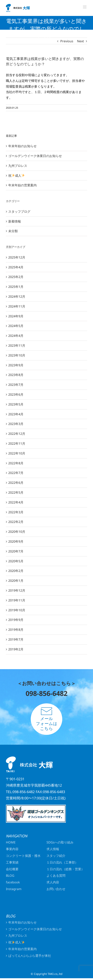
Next (80, 41)
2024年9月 (16, 316)
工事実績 (12, 862)
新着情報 (15, 221)
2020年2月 (16, 571)
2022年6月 (16, 483)
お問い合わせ (56, 889)
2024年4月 (16, 336)
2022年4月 (16, 502)
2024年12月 (17, 296)
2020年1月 (16, 581)
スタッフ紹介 (56, 856)
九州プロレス (18, 166)
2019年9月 (16, 620)
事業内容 (12, 849)
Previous (67, 41)
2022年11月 (17, 443)
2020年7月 (16, 551)
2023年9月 (16, 365)
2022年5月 (16, 492)
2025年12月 (17, 257)
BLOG (10, 876)
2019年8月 (16, 630)
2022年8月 (16, 463)
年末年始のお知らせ (22, 146)
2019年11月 (17, 600)
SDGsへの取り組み (60, 842)
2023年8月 (16, 375)
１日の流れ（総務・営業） (66, 869)
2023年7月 (16, 385)
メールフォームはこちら (47, 719)
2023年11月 (17, 345)
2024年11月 (17, 306)
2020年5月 (16, 561)
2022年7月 (16, 473)
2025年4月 (16, 267)
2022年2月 (16, 522)
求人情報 (53, 849)
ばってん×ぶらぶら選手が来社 (30, 956)
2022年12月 (17, 434)
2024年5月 (16, 326)
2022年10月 (17, 453)
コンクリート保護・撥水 (23, 856)
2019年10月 (17, 610)
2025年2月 (16, 277)
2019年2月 (16, 649)
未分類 (13, 231)
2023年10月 (17, 355)
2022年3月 (16, 512)
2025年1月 (16, 287)
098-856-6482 (46, 693)
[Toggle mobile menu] (85, 7)
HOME (11, 842)
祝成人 (16, 175)
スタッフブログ (19, 212)
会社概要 (12, 869)
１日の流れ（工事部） (64, 862)
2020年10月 (17, 532)
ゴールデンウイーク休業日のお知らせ (35, 156)
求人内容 (53, 882)
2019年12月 (17, 590)
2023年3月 (16, 424)
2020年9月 (16, 541)
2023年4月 (16, 414)
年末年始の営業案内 (22, 185)
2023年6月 (16, 394)
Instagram (14, 889)
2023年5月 (16, 404)
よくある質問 (56, 876)
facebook (13, 882)
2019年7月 (16, 639)
